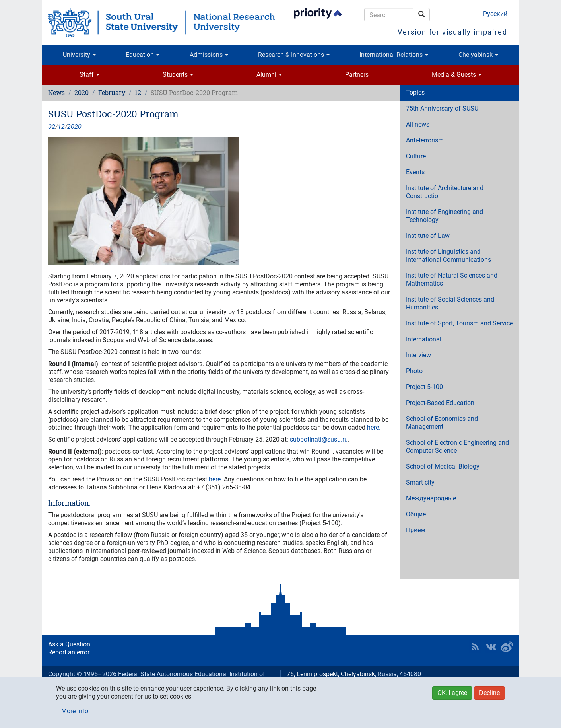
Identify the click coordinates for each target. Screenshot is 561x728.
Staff (89, 75)
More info (75, 711)
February (112, 92)
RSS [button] (475, 647)
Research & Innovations (294, 55)
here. (374, 427)
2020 (82, 92)
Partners (357, 75)
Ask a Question (69, 644)
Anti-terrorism (425, 140)
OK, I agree (452, 693)
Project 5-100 (424, 387)
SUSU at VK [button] (491, 647)
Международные (431, 498)
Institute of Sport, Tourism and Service (459, 323)
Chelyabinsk (478, 55)
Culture (416, 156)
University (79, 55)
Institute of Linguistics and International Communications (448, 256)
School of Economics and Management (442, 423)
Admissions (209, 55)
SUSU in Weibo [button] (507, 647)
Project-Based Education (440, 403)
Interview (418, 355)
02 (52, 127)
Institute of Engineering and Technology (445, 216)
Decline (489, 693)
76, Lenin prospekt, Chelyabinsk (331, 674)
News (56, 92)
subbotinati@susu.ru (319, 439)
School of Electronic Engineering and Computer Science (457, 447)
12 (138, 92)
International (424, 339)
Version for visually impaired (452, 32)
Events (415, 172)
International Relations (394, 55)
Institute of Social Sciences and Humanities (450, 303)
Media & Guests (457, 75)
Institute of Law (428, 236)
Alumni (269, 75)
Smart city (420, 482)
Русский (495, 14)
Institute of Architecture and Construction (445, 192)
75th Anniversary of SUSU (442, 108)
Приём (416, 530)
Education (143, 55)
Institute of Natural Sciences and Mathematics (452, 279)
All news (418, 124)
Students (178, 75)
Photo (414, 371)
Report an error (69, 652)
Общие (416, 514)
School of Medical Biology (443, 466)
